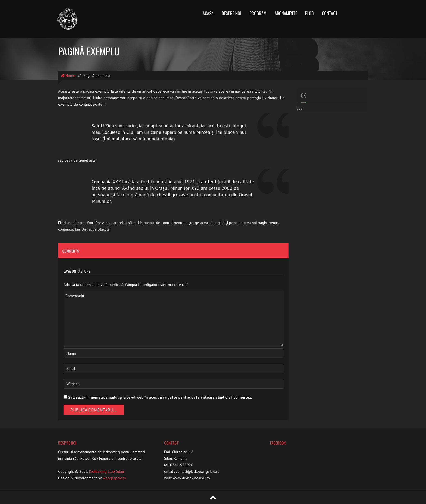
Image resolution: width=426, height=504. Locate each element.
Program (258, 13)
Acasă (208, 13)
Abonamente (286, 13)
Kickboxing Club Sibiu (106, 471)
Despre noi (231, 13)
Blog (309, 13)
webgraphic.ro (114, 478)
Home (68, 75)
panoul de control (158, 223)
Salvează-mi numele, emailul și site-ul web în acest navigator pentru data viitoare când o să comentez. (160, 397)
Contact (330, 13)
